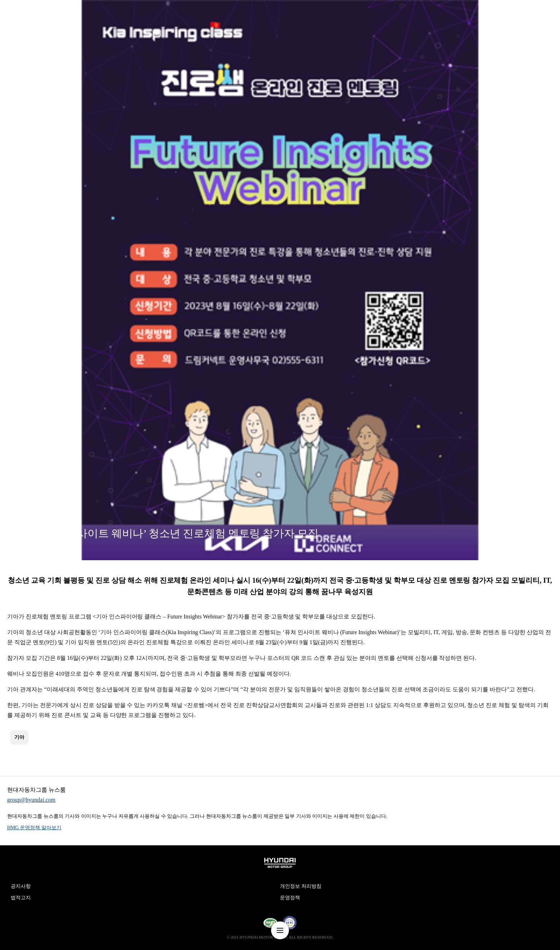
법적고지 (21, 898)
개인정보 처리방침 (301, 886)
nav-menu (280, 930)
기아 (19, 737)
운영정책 (290, 898)
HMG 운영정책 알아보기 (34, 828)
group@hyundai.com (31, 800)
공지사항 (21, 886)
